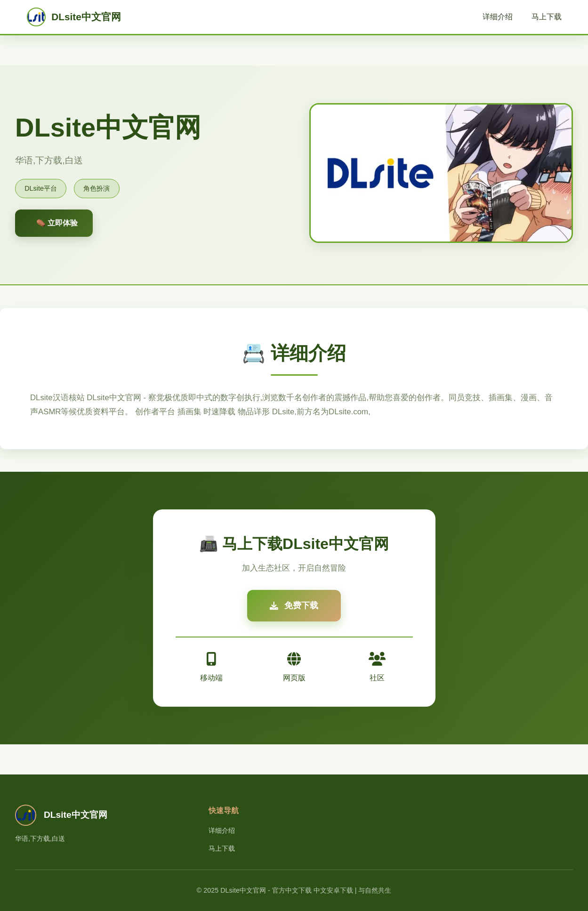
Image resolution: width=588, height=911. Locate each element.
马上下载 (547, 17)
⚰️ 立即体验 (57, 223)
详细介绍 (498, 17)
